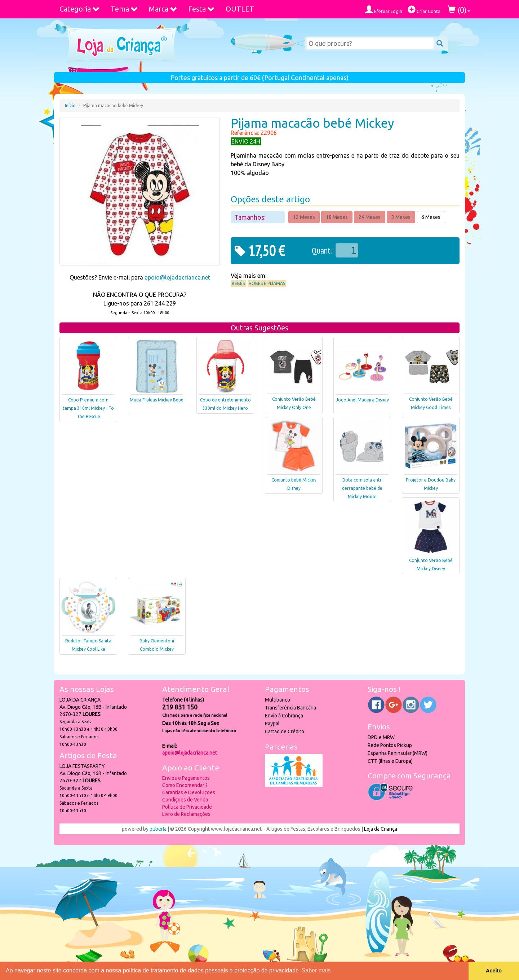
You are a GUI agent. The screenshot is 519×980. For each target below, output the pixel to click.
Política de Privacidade (187, 807)
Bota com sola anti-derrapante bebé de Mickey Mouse (362, 488)
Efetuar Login (384, 10)
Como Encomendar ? (185, 785)
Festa (201, 9)
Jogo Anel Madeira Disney (362, 400)
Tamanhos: (251, 217)
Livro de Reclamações (186, 814)
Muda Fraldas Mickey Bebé (157, 400)
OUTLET (240, 9)
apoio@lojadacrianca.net (177, 277)
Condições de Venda (185, 800)
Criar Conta (424, 10)
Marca (163, 9)
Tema (124, 9)
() (459, 10)
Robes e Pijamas (267, 283)
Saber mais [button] (316, 970)
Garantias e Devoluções (189, 792)
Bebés (238, 283)
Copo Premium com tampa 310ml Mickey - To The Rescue (88, 408)
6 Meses (431, 217)
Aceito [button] (494, 971)
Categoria (80, 9)
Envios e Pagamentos (186, 778)
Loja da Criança (381, 829)
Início (70, 106)
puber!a (158, 829)
